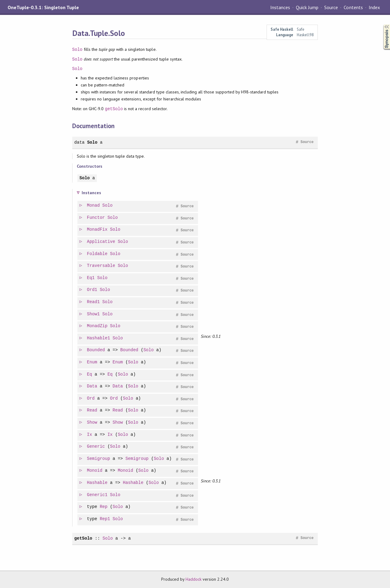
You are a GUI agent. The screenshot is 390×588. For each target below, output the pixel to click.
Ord (91, 399)
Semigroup (99, 459)
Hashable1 (99, 338)
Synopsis (382, 24)
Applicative (101, 242)
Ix (90, 435)
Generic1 (97, 495)
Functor (96, 218)
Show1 (94, 314)
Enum (92, 362)
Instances (280, 7)
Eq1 (91, 278)
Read (92, 410)
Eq (90, 374)
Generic (96, 447)
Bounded (96, 350)
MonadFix (97, 230)
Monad (94, 206)
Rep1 (105, 519)
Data (92, 386)
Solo (77, 49)
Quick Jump (307, 7)
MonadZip (97, 326)
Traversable (101, 266)
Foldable (97, 254)
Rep (104, 507)
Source (331, 7)
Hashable (97, 483)
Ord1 (92, 290)
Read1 (94, 302)
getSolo (114, 109)
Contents (353, 7)
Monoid (95, 471)
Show (92, 423)
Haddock (193, 579)
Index (374, 7)
